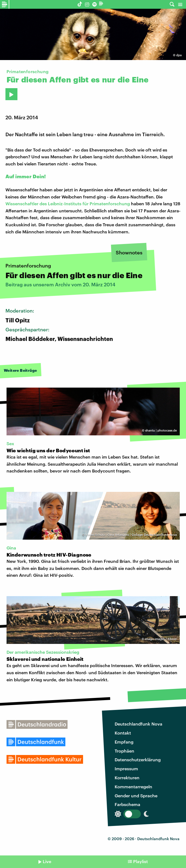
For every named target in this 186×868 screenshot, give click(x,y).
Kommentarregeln (133, 787)
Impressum (126, 769)
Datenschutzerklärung (138, 759)
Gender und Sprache (136, 796)
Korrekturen (127, 778)
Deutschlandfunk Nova (138, 724)
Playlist (141, 861)
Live (47, 861)
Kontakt (123, 733)
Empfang (124, 742)
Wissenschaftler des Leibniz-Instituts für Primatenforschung (68, 203)
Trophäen (124, 751)
